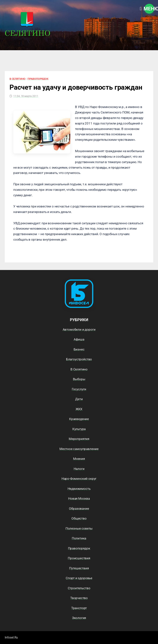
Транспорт (79, 608)
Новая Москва (79, 498)
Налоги (79, 469)
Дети (79, 399)
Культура (79, 429)
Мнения (79, 459)
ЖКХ (79, 409)
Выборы (79, 379)
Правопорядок (38, 79)
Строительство (79, 588)
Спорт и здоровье (79, 578)
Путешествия (79, 568)
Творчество (79, 598)
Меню (149, 9)
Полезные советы (79, 528)
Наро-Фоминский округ (79, 479)
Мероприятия (79, 439)
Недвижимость (79, 489)
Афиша (79, 339)
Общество (79, 518)
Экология (79, 618)
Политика (79, 538)
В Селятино (17, 79)
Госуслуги (79, 389)
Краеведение (79, 419)
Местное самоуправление (79, 449)
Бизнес (79, 349)
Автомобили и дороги (79, 329)
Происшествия (79, 558)
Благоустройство (79, 359)
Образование (79, 509)
